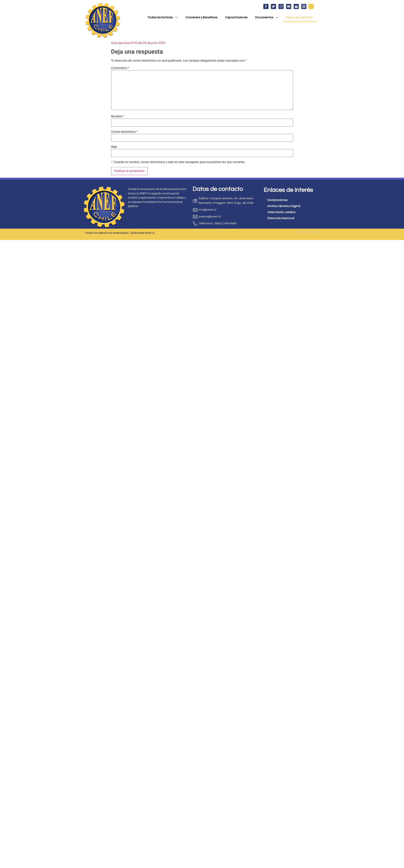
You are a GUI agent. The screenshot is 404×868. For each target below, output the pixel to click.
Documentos (267, 16)
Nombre (118, 116)
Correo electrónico (125, 132)
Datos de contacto (299, 16)
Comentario (120, 68)
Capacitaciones (236, 16)
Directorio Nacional (281, 218)
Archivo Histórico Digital (284, 206)
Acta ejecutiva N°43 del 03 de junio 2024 (138, 43)
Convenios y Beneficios (201, 16)
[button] (311, 5)
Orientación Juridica (281, 212)
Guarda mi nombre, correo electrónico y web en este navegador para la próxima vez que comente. (180, 162)
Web (114, 147)
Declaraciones (277, 200)
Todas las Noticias (163, 16)
